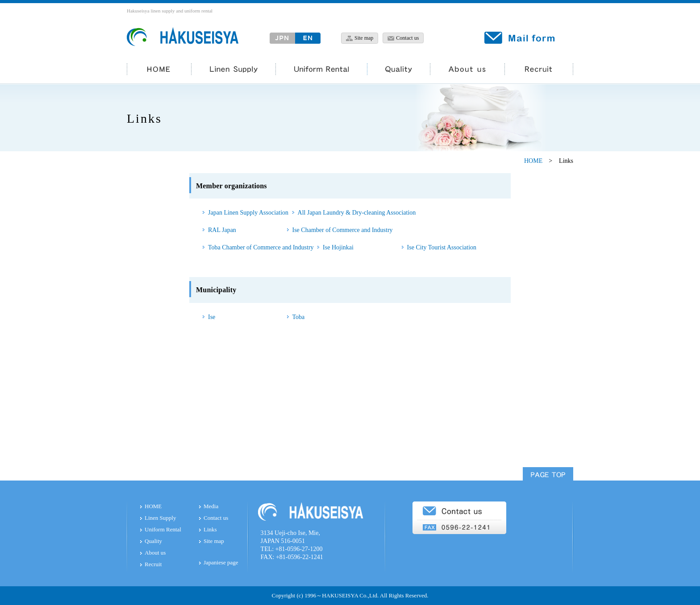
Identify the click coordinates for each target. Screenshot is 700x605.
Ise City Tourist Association (442, 247)
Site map (214, 541)
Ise (212, 317)
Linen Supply (160, 518)
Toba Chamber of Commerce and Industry (261, 247)
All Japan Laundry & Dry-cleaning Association (357, 213)
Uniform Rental (163, 529)
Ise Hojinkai (338, 247)
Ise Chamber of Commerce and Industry (343, 230)
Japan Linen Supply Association (248, 213)
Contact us (216, 518)
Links (210, 529)
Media (211, 506)
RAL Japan (222, 230)
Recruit (153, 564)
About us (155, 553)
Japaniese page (221, 562)
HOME (533, 161)
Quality (153, 541)
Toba (299, 317)
